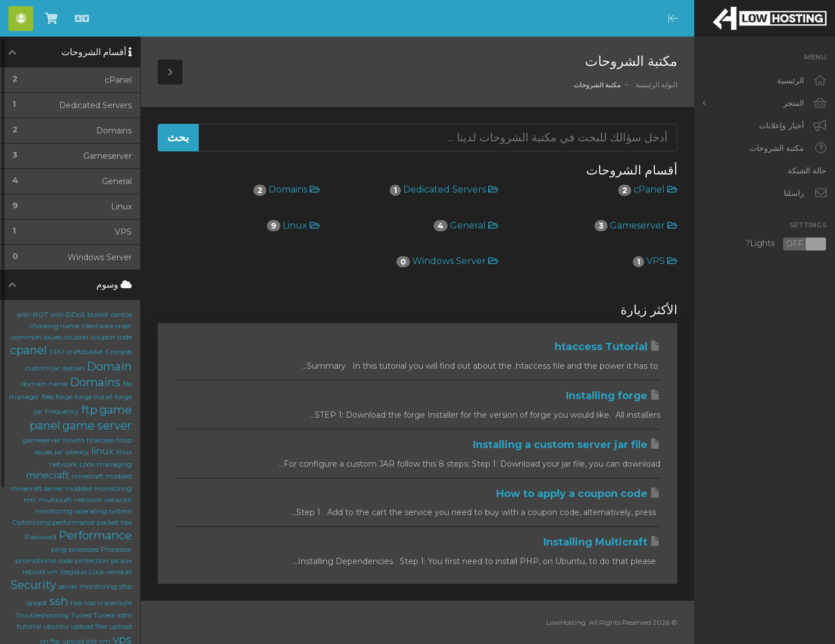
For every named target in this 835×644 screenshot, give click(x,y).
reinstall (119, 572)
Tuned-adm (113, 615)
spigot (37, 603)
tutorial (29, 626)
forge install (94, 397)
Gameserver (636, 225)
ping (59, 549)
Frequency (62, 411)
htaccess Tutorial (608, 347)
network (88, 500)
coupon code (111, 337)
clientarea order (107, 326)
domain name (44, 384)
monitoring (113, 488)
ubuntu (56, 626)
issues (43, 452)
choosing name (54, 326)
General (466, 225)
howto (74, 440)
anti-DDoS (68, 314)
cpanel (28, 350)
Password (41, 537)
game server (97, 426)
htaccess (100, 440)
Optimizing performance (53, 522)
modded (79, 488)
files (48, 397)
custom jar (43, 368)
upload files (89, 626)
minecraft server (37, 488)
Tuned (81, 615)
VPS (655, 261)
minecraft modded (102, 476)
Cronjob (119, 352)
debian (73, 368)
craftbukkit (85, 352)
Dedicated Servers (444, 189)
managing (114, 464)
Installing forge (613, 396)
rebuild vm (40, 572)
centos (121, 314)
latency (77, 452)
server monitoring (88, 586)
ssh (59, 601)
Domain (109, 366)
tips (76, 603)
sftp (126, 586)
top (90, 603)
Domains (287, 189)
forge (64, 397)
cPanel (648, 189)
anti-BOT (32, 314)
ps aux (121, 560)
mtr (30, 500)
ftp (89, 410)
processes (84, 549)
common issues (36, 337)
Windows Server (447, 261)
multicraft (55, 500)
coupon (76, 337)
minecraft (48, 475)
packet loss (114, 522)
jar (59, 452)
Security (33, 585)
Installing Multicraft (602, 542)
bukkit (98, 314)
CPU (57, 352)
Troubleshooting (42, 615)
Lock (87, 464)
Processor (116, 549)
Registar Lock (82, 572)
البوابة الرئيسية (657, 85)
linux (102, 451)
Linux (293, 225)
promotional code (44, 560)
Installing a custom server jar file (567, 445)
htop (124, 440)
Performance (95, 535)
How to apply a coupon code (578, 494)
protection (92, 560)
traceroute (115, 603)
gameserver (42, 440)
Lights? (786, 244)
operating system (103, 511)
